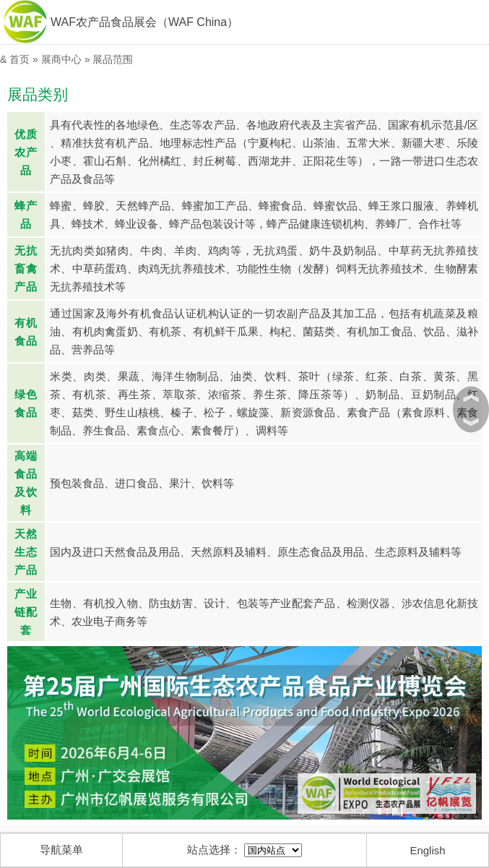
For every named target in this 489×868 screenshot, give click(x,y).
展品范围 (113, 59)
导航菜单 (61, 850)
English (427, 850)
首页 (20, 59)
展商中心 (61, 59)
